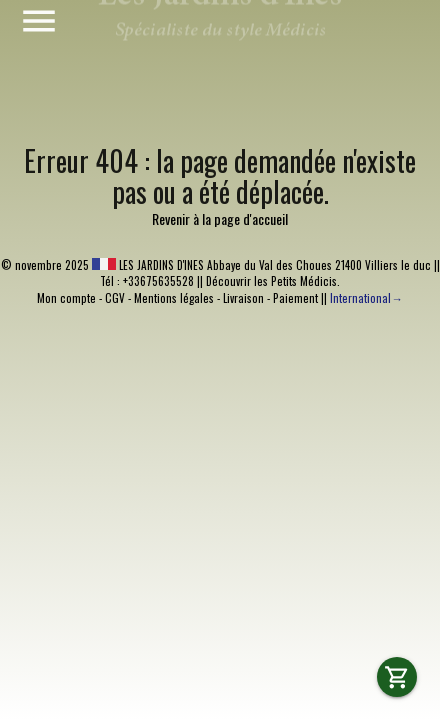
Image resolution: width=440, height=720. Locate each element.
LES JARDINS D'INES (148, 265)
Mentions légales (174, 298)
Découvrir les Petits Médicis (271, 281)
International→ (366, 298)
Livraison (243, 298)
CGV (115, 298)
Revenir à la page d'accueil (220, 218)
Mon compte (66, 298)
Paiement (295, 298)
